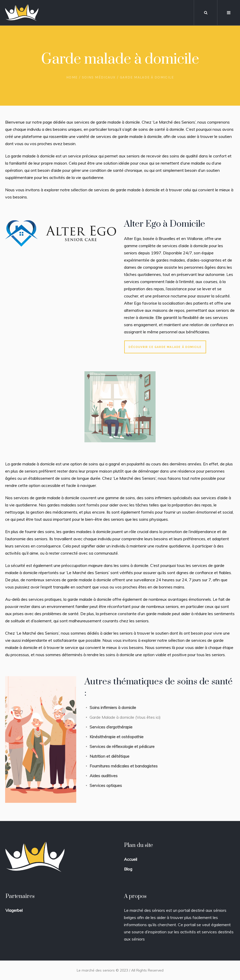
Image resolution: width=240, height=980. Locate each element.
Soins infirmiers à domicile (113, 707)
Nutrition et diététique (110, 756)
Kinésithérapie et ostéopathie (117, 737)
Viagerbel (14, 910)
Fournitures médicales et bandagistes (124, 766)
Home (72, 77)
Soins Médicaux (99, 77)
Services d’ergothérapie (111, 727)
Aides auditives (104, 776)
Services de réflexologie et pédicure (123, 746)
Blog (128, 869)
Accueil (131, 859)
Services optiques (106, 785)
